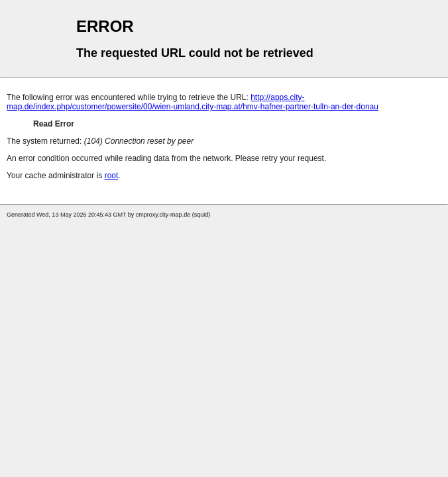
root (112, 176)
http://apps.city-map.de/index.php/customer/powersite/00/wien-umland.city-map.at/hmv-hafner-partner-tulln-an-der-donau (193, 102)
